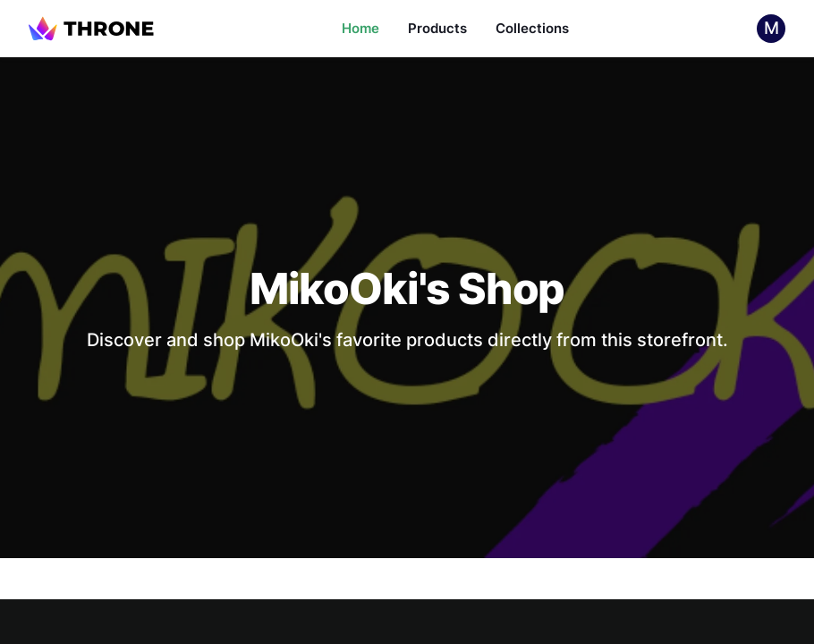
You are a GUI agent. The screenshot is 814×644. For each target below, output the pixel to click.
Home (360, 28)
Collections (532, 28)
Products (437, 28)
